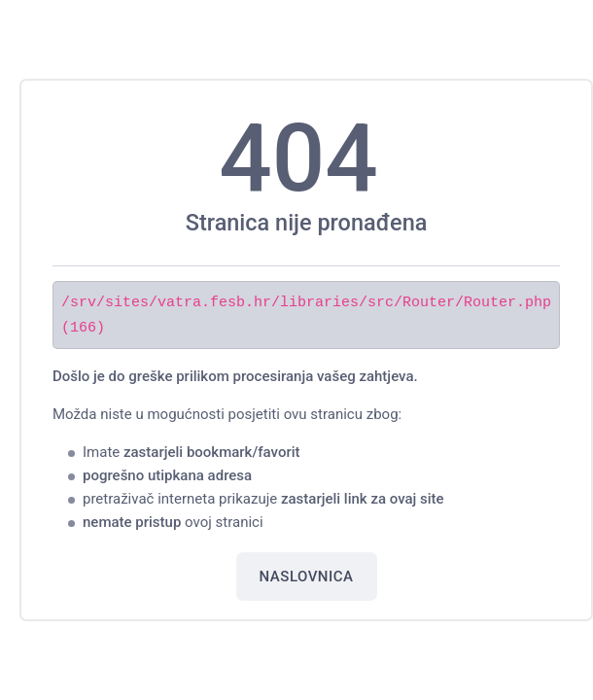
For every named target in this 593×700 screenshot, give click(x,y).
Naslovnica (307, 576)
